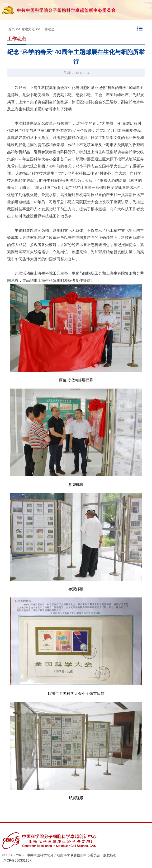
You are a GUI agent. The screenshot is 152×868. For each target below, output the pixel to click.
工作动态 (48, 29)
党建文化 (28, 29)
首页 (11, 29)
